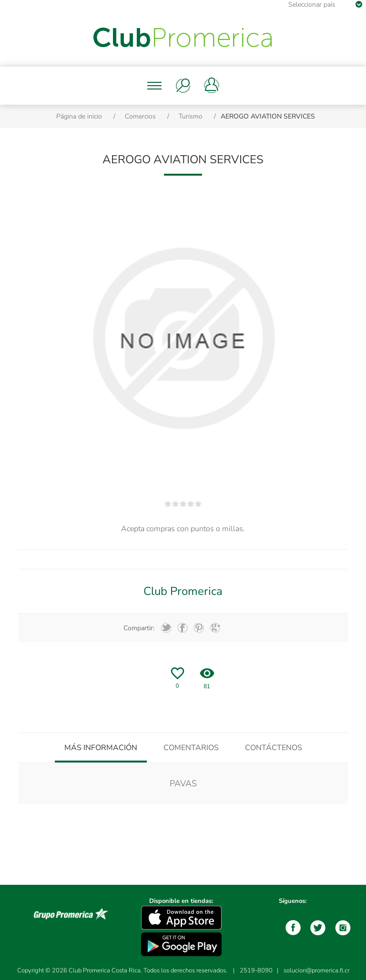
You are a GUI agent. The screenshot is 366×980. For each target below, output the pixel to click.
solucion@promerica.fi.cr (316, 970)
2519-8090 (256, 970)
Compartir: (139, 628)
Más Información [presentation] (101, 748)
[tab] (101, 748)
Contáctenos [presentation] (274, 748)
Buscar (183, 86)
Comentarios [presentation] (191, 748)
